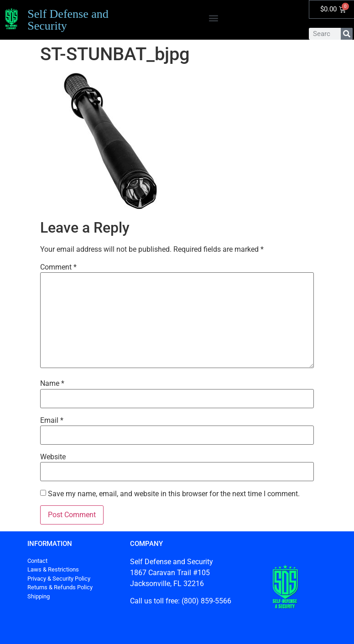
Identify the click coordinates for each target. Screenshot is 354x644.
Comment (58, 267)
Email (52, 421)
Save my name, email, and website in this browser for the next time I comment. (174, 494)
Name (52, 384)
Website (53, 457)
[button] (214, 18)
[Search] (347, 34)
